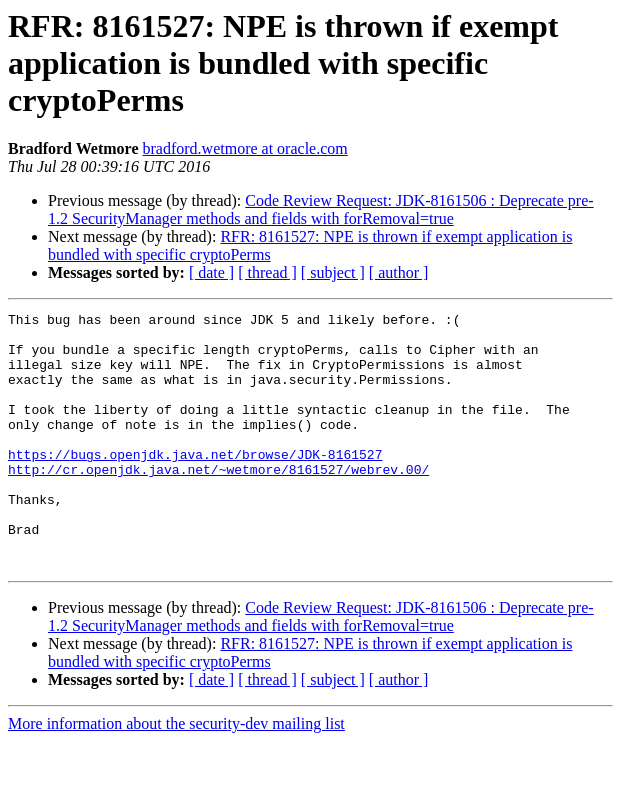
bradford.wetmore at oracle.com (245, 148)
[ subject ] (333, 272)
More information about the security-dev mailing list (176, 774)
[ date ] (211, 272)
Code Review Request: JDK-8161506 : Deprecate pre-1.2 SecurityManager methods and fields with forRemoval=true (321, 209)
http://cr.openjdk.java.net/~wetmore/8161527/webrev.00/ (218, 502)
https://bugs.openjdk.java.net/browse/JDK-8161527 (195, 484)
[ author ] (399, 272)
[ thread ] (267, 272)
